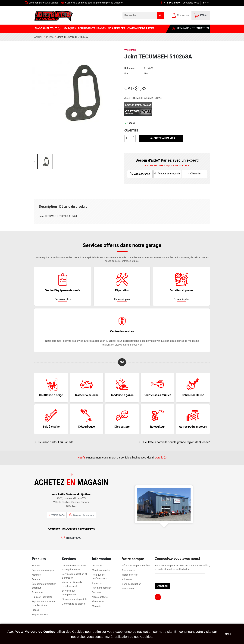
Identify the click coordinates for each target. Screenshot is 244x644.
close (228, 634)
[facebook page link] (158, 597)
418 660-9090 (71, 538)
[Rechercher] (143, 15)
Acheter (167, 174)
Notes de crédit (130, 575)
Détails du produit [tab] (73, 207)
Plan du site (98, 602)
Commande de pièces (73, 604)
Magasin (96, 606)
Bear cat (36, 579)
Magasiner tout (40, 615)
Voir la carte (57, 515)
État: (127, 74)
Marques (36, 566)
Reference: (130, 68)
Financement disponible (74, 599)
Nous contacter (100, 597)
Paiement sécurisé (102, 588)
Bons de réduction (132, 584)
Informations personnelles (136, 566)
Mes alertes (128, 589)
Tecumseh (130, 50)
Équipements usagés (43, 570)
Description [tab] (48, 207)
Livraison (97, 566)
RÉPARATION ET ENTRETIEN (191, 28)
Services (96, 592)
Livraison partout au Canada (44, 3)
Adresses (127, 579)
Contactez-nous (191, 3)
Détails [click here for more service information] (161, 458)
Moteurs (36, 575)
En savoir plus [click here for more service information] (63, 299)
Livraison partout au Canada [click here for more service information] (56, 442)
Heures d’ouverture (82, 515)
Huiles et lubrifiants (42, 597)
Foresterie (37, 592)
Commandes (129, 570)
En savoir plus (181, 299)
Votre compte (133, 559)
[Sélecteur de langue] (206, 3)
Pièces (35, 610)
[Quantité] (128, 138)
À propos (97, 583)
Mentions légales (101, 570)
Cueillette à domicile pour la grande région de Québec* (94, 3)
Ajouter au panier (161, 138)
